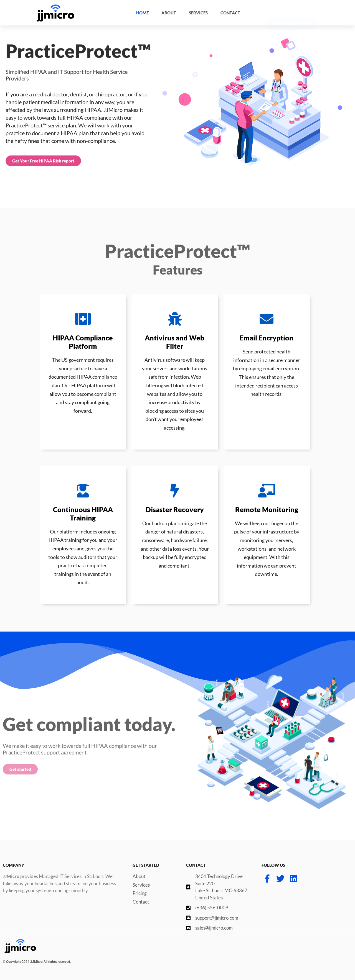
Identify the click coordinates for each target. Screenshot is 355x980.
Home (142, 13)
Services (198, 13)
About (169, 13)
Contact (230, 13)
